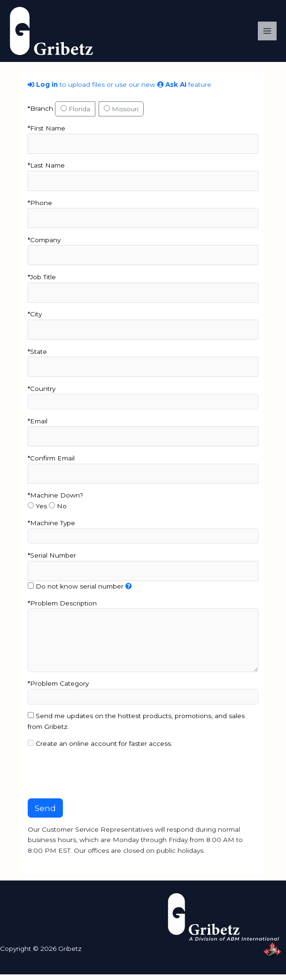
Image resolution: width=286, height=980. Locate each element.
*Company (44, 245)
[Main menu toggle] (267, 34)
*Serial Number (52, 561)
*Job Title (42, 283)
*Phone (40, 208)
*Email (38, 427)
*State (37, 357)
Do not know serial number (76, 592)
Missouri (121, 115)
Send (45, 814)
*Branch (40, 114)
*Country (42, 394)
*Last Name (46, 171)
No (58, 512)
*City (35, 320)
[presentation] (99, 780)
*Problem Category (58, 689)
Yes (37, 512)
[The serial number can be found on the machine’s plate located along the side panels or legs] (129, 592)
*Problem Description (62, 609)
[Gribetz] (56, 33)
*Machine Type (51, 528)
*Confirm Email (51, 464)
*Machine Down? (55, 501)
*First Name (46, 134)
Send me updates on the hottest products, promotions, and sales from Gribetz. (136, 727)
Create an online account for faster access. (100, 749)
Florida (75, 115)
